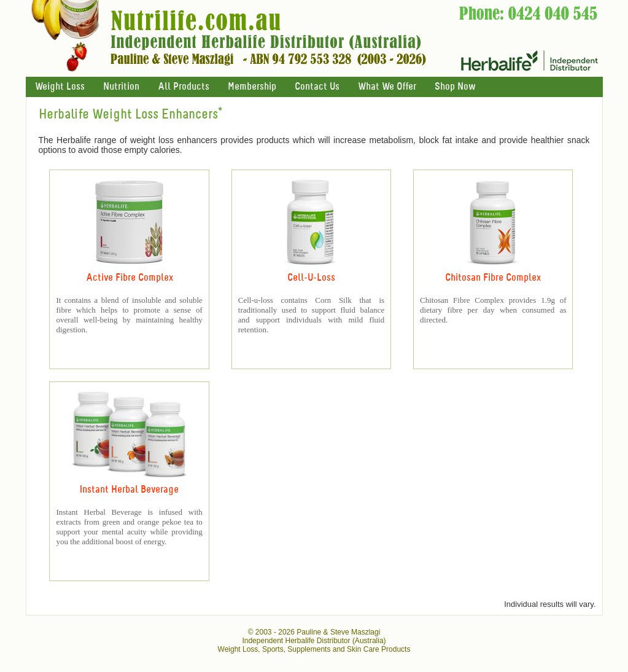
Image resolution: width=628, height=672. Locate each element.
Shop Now (455, 87)
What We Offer (387, 87)
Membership (252, 87)
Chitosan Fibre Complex (493, 278)
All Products (184, 87)
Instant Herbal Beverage (129, 490)
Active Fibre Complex (130, 278)
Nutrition (121, 87)
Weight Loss (60, 87)
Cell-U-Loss (311, 278)
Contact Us (317, 87)
